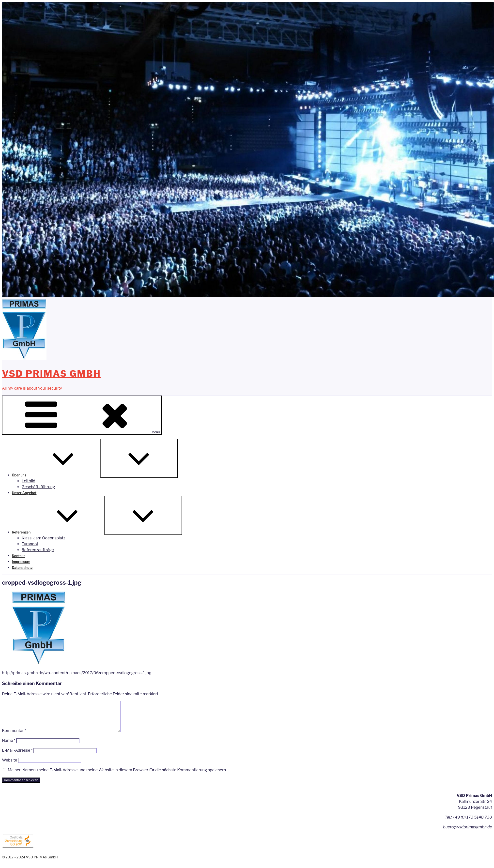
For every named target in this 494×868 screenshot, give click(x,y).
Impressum (21, 562)
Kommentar (14, 737)
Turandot (30, 544)
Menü (82, 415)
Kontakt (18, 556)
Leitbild (28, 481)
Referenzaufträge (38, 550)
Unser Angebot (24, 493)
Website (10, 766)
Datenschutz (22, 568)
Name (9, 746)
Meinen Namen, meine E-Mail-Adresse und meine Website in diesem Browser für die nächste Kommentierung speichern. (117, 776)
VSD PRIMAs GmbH (51, 374)
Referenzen (58, 532)
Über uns (56, 475)
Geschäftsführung (38, 487)
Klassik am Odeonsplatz (43, 538)
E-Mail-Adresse (17, 756)
